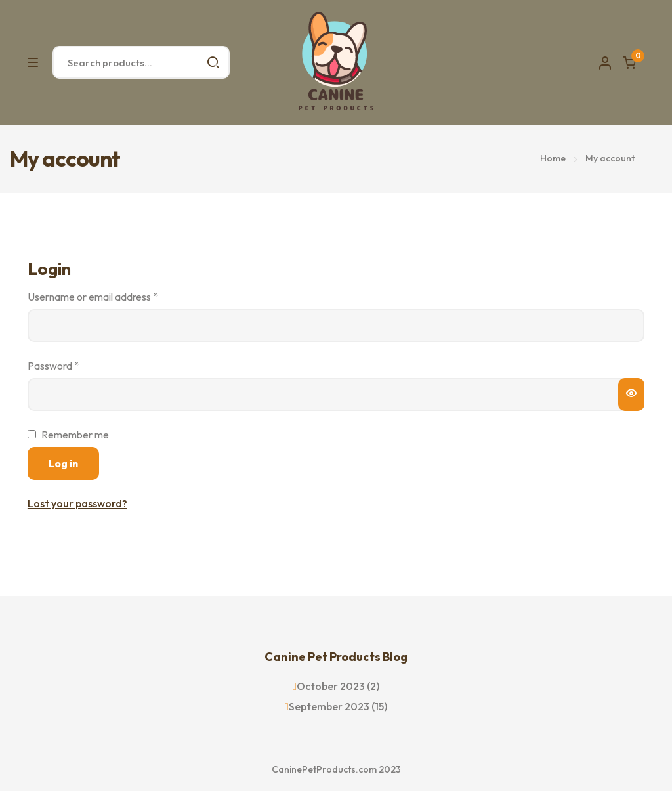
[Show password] (631, 395)
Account (603, 63)
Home (553, 158)
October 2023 (331, 686)
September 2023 (329, 706)
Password (73, 365)
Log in (63, 463)
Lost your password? (77, 503)
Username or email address (113, 296)
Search (213, 62)
